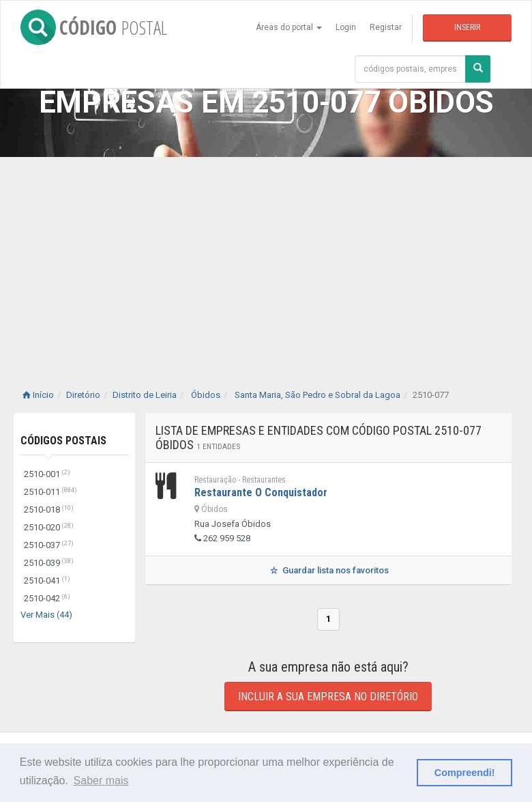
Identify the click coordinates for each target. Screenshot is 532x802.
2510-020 (49, 527)
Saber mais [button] (101, 780)
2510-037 (49, 545)
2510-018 (49, 510)
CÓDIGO (94, 27)
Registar (386, 27)
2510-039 (49, 563)
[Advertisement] (266, 259)
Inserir (467, 27)
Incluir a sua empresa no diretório (328, 697)
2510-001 (47, 474)
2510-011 (50, 492)
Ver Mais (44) (46, 615)
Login (346, 27)
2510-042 (47, 598)
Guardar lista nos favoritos (328, 570)
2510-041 (47, 581)
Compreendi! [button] (465, 773)
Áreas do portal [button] (289, 27)
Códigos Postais (63, 441)
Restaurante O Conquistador (261, 492)
